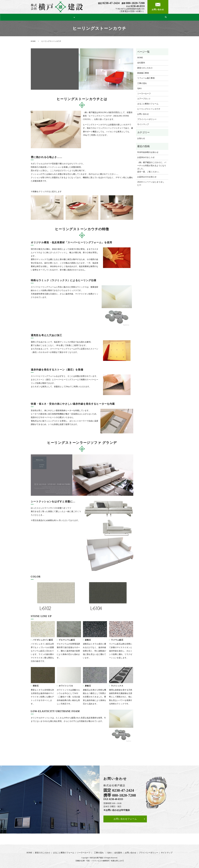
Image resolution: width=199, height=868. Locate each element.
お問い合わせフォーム (125, 818)
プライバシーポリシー (147, 119)
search (165, 17)
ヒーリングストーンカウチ (149, 108)
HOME (35, 17)
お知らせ (141, 138)
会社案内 (157, 17)
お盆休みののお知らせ (147, 176)
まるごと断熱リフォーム (91, 17)
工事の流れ (135, 17)
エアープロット (144, 98)
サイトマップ (143, 124)
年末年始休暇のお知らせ (148, 152)
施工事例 (68, 17)
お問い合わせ (143, 113)
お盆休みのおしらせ (146, 157)
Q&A (147, 17)
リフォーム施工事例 (146, 77)
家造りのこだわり (51, 17)
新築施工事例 (143, 72)
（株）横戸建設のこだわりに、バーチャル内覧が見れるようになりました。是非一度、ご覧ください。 (152, 166)
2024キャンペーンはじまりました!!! (151, 183)
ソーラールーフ (115, 17)
